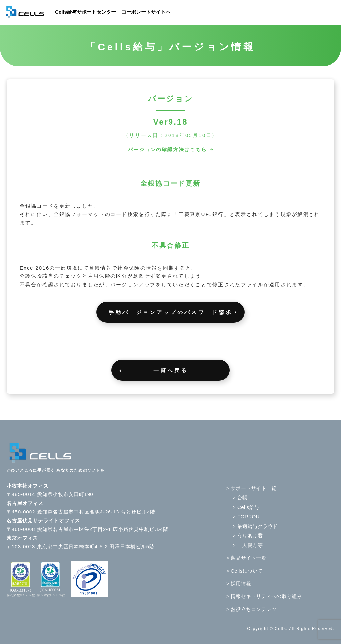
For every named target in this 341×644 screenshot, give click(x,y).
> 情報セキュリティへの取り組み (264, 596)
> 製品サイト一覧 (246, 558)
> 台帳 (240, 498)
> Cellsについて (245, 571)
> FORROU (246, 517)
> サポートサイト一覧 (251, 488)
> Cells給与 (246, 507)
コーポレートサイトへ (146, 12)
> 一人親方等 (248, 545)
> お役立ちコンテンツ (251, 609)
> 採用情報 (239, 584)
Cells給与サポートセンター (86, 12)
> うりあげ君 (248, 536)
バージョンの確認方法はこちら (168, 149)
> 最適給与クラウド (255, 526)
